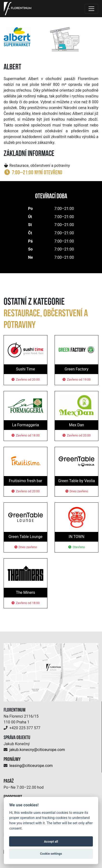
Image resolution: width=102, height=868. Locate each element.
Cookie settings (51, 854)
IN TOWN (76, 537)
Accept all (51, 842)
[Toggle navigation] (91, 9)
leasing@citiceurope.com (31, 766)
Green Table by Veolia (77, 481)
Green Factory (77, 369)
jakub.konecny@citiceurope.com (37, 750)
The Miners (25, 592)
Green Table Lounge (25, 537)
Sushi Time (26, 369)
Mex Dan (76, 425)
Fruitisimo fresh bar (26, 481)
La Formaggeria (25, 425)
